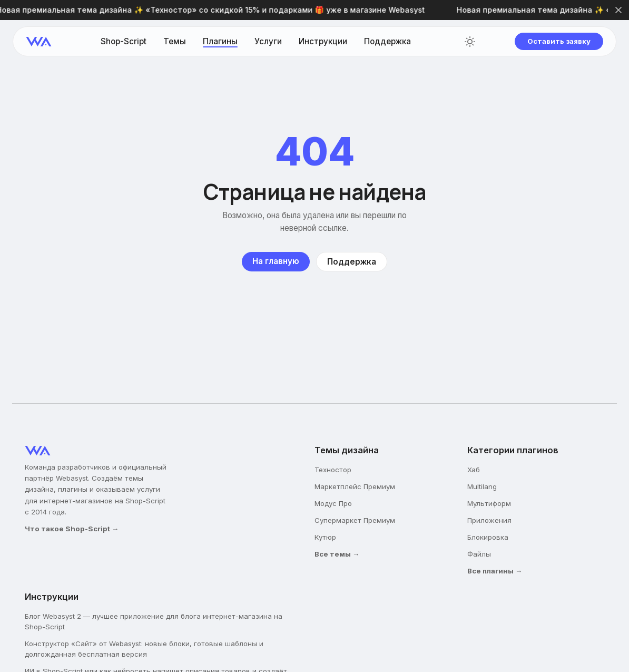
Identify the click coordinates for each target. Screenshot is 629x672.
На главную (276, 261)
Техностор (333, 470)
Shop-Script (124, 41)
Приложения (489, 520)
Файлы (479, 554)
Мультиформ (489, 503)
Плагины (220, 41)
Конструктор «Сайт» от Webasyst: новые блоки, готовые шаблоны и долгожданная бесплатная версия (144, 649)
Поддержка (387, 41)
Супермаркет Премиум (355, 520)
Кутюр (325, 537)
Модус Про (333, 503)
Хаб (474, 470)
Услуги (268, 41)
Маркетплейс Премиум (355, 486)
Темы (175, 41)
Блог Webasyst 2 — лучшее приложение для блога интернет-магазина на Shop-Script (154, 621)
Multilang (482, 486)
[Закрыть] (618, 10)
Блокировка (488, 537)
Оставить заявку (559, 41)
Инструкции (323, 41)
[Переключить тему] (470, 42)
